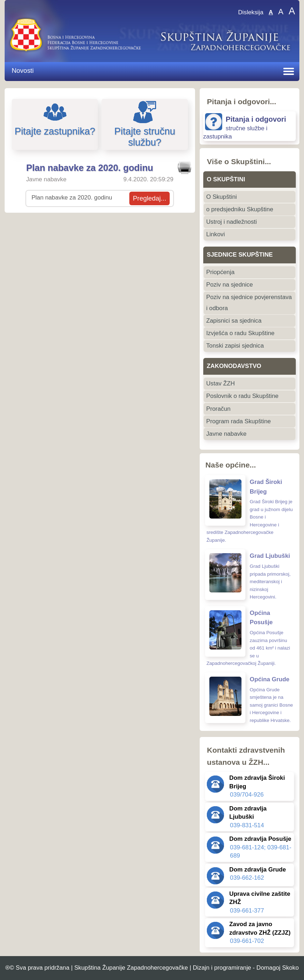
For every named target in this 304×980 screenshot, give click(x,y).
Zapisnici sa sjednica (234, 321)
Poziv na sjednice (230, 285)
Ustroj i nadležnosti (231, 222)
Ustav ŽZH (220, 383)
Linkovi (215, 234)
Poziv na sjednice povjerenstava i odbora (249, 302)
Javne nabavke (226, 434)
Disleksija (251, 12)
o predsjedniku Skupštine (240, 209)
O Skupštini (221, 197)
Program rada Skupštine (238, 421)
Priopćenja (220, 272)
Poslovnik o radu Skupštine (242, 396)
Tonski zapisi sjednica (235, 346)
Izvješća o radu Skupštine (240, 333)
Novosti (23, 70)
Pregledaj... (149, 198)
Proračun (218, 409)
